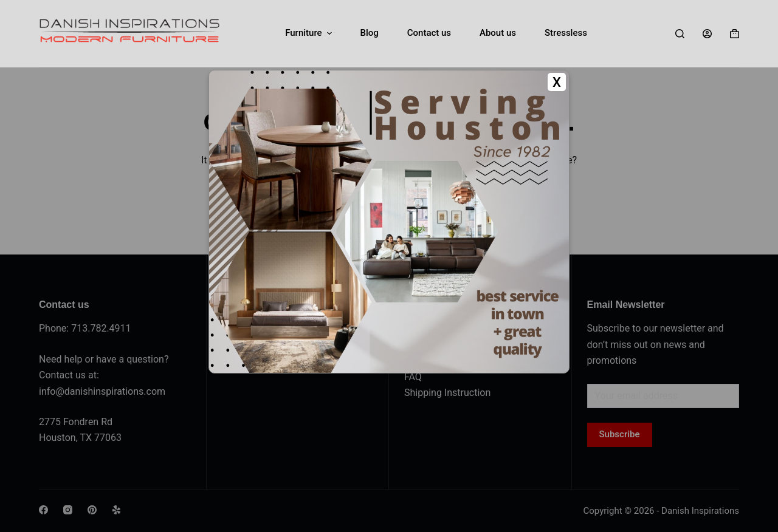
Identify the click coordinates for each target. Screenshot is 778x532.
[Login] (707, 34)
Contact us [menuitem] (429, 33)
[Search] (680, 34)
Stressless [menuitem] (566, 33)
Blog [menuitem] (370, 33)
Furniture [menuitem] (310, 33)
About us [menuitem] (498, 33)
